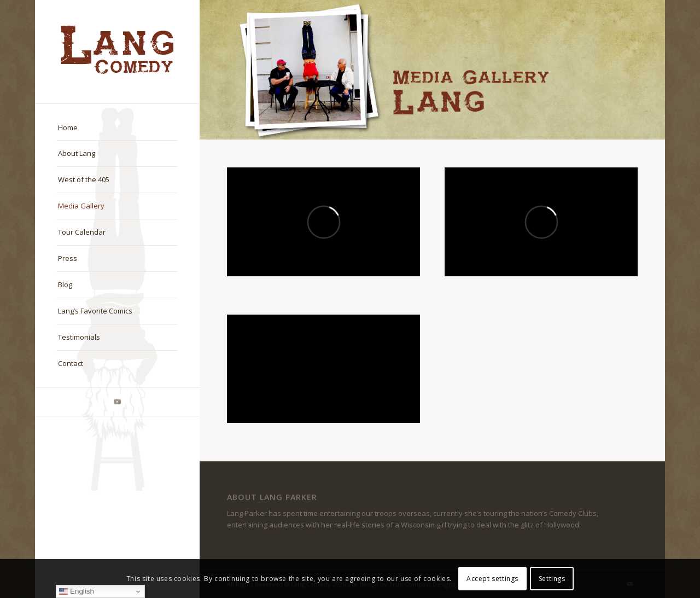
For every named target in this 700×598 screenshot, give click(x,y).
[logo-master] (117, 52)
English (76, 591)
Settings (552, 579)
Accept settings (492, 579)
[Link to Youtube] (117, 402)
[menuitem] (117, 128)
